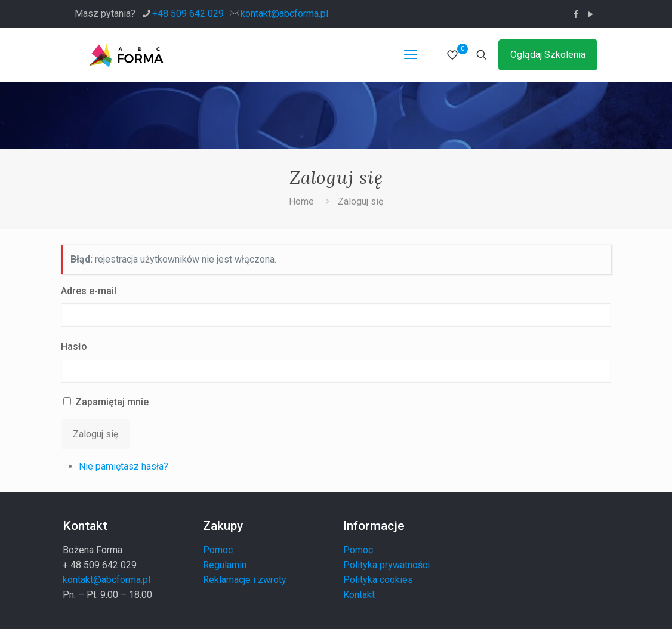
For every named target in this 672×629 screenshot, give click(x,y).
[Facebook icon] (576, 14)
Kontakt (359, 595)
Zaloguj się (360, 201)
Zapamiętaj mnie (112, 402)
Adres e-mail (89, 291)
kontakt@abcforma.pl (107, 580)
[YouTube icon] (591, 14)
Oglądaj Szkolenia (548, 55)
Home (301, 201)
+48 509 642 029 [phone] (188, 13)
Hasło (74, 346)
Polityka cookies (378, 580)
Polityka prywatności (386, 565)
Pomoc (218, 550)
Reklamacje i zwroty (245, 580)
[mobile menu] (411, 55)
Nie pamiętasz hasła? (124, 466)
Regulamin (225, 565)
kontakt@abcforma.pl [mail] (284, 13)
